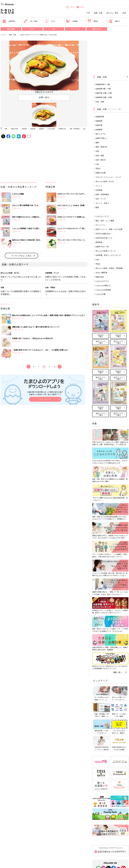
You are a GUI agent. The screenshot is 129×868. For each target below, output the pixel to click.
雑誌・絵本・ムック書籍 (105, 221)
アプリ (32, 29)
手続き (98, 168)
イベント (99, 186)
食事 (6, 129)
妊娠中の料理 (14, 129)
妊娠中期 (33, 129)
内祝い (81, 7)
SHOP (70, 7)
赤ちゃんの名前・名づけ (105, 181)
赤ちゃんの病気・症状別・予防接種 (109, 268)
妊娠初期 (24, 129)
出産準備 (72, 21)
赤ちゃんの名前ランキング (106, 251)
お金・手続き (31, 21)
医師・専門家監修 (75, 129)
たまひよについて (102, 216)
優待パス (115, 21)
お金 (97, 164)
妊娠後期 (41, 129)
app (84, 129)
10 (54, 367)
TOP (88, 13)
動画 (97, 207)
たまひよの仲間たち (103, 285)
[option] (44, 67)
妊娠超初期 (100, 117)
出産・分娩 (100, 102)
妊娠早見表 (9, 21)
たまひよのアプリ (102, 281)
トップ (3, 35)
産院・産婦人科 (101, 147)
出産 (97, 151)
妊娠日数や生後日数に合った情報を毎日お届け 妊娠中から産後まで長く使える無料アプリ (45, 393)
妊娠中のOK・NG (102, 247)
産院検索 (99, 242)
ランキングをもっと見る (21, 256)
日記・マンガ (101, 199)
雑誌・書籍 (11, 29)
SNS (54, 29)
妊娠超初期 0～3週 (103, 84)
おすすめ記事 (51, 129)
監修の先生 (100, 277)
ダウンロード (45, 399)
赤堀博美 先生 (62, 129)
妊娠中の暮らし (101, 138)
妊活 (124, 13)
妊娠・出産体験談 (102, 194)
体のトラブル (101, 134)
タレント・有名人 (102, 203)
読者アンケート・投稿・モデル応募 (109, 229)
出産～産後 (100, 155)
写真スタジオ (97, 29)
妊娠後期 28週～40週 (104, 97)
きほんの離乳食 (101, 272)
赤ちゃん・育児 (112, 13)
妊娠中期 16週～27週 (104, 93)
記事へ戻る (44, 97)
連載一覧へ (118, 672)
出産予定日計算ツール (104, 238)
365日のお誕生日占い (104, 234)
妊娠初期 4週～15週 (103, 89)
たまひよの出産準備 (103, 290)
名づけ (50, 21)
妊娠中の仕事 (101, 173)
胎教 (97, 142)
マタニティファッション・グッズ (108, 177)
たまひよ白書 (101, 294)
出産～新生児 (101, 160)
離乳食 (93, 21)
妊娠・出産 (98, 13)
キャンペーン (75, 29)
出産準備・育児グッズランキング (108, 255)
